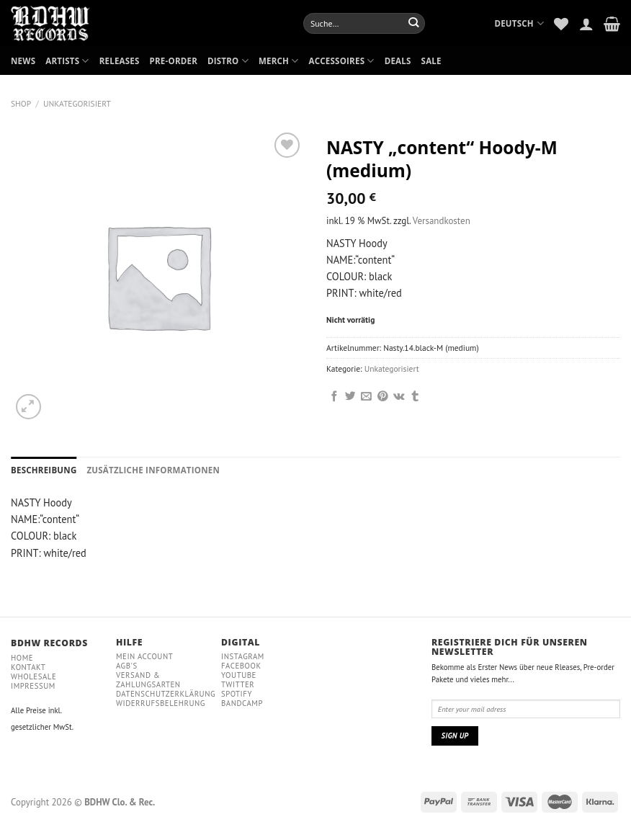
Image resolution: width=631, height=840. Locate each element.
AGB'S (127, 666)
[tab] (44, 470)
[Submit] (414, 23)
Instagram (243, 656)
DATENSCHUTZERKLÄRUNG (166, 694)
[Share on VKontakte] (399, 397)
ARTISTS (67, 61)
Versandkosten (442, 221)
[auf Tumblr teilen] (415, 397)
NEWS (23, 61)
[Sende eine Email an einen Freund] (366, 397)
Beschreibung (44, 470)
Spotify (237, 694)
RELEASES (120, 61)
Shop (21, 103)
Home (22, 658)
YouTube (239, 675)
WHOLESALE (33, 676)
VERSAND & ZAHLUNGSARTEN (148, 680)
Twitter (238, 684)
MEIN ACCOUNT (144, 656)
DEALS (398, 61)
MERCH (279, 61)
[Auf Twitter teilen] (350, 397)
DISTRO (228, 61)
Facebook (241, 666)
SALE (431, 61)
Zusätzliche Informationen (153, 470)
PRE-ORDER (174, 61)
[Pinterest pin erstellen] (383, 397)
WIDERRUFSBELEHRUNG (161, 703)
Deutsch (519, 23)
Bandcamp (242, 703)
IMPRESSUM (33, 686)
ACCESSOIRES (342, 61)
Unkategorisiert (77, 103)
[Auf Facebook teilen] (335, 397)
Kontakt (28, 667)
